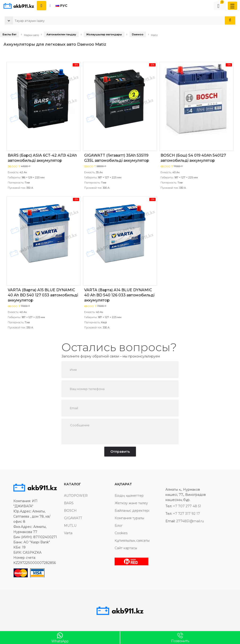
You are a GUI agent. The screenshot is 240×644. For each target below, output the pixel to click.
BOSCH (70, 511)
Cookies (121, 533)
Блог (119, 526)
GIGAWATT (73, 518)
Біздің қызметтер (129, 496)
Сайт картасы (126, 548)
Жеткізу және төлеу (131, 503)
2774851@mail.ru (190, 521)
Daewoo (138, 34)
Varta (68, 533)
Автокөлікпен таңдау (61, 34)
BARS (69, 503)
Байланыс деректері (132, 511)
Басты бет (9, 34)
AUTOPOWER (76, 496)
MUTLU (70, 526)
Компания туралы (129, 518)
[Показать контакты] (41, 6)
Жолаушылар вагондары (104, 34)
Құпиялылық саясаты (132, 541)
